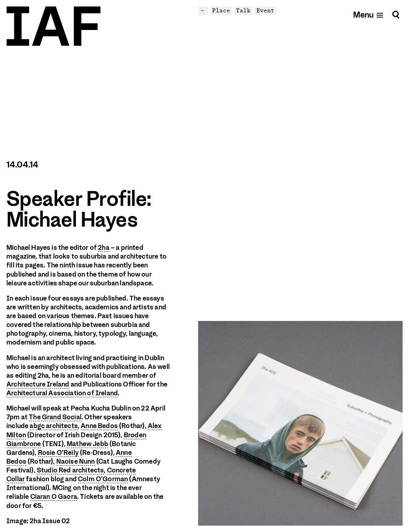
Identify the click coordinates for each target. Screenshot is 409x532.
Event (265, 10)
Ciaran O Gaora (54, 497)
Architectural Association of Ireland (62, 393)
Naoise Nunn (76, 461)
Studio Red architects (70, 470)
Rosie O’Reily (58, 453)
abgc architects (54, 426)
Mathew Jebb (87, 444)
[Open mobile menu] (368, 15)
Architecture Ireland (38, 384)
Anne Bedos (99, 426)
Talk (243, 10)
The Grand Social (55, 417)
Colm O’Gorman (103, 479)
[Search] (396, 15)
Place (221, 10)
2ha (104, 248)
